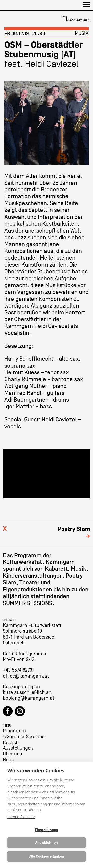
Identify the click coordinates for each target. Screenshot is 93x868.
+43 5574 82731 (18, 670)
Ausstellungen (18, 748)
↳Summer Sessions (24, 737)
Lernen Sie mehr (21, 817)
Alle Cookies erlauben (47, 856)
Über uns (12, 754)
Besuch (11, 743)
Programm (14, 731)
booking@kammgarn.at (29, 698)
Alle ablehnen (46, 843)
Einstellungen (46, 830)
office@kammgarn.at (26, 676)
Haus (8, 760)
